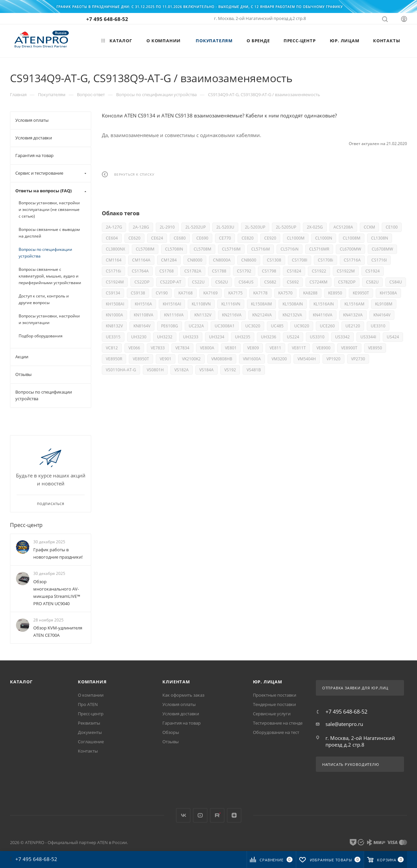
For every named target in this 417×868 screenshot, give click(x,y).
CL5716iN (290, 249)
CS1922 (319, 271)
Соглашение (91, 742)
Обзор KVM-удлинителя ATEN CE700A (58, 631)
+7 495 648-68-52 (107, 19)
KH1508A (388, 293)
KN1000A (114, 315)
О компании (91, 695)
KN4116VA (323, 315)
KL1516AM (354, 304)
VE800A (207, 348)
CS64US (246, 282)
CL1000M (296, 238)
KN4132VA (353, 315)
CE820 (248, 238)
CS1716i (113, 271)
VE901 (166, 359)
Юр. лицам (268, 682)
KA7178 (260, 293)
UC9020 (302, 326)
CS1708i (325, 260)
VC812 (112, 348)
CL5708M (203, 249)
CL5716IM (231, 249)
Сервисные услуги (272, 714)
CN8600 (249, 260)
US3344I (368, 337)
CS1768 (167, 271)
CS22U (198, 282)
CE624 (157, 238)
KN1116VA (174, 315)
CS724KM (318, 282)
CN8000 (195, 260)
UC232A (196, 326)
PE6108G (170, 326)
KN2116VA (232, 315)
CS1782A (193, 271)
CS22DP (142, 282)
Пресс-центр (26, 525)
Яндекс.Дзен (234, 815)
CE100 (392, 227)
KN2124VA (262, 315)
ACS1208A (343, 227)
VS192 (230, 370)
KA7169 (210, 293)
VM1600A (252, 359)
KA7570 (285, 293)
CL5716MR (319, 249)
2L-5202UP (196, 227)
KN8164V (142, 326)
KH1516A (143, 304)
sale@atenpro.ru (344, 724)
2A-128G (141, 227)
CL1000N (324, 238)
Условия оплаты (179, 704)
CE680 (180, 238)
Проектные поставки (275, 695)
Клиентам (176, 682)
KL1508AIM (261, 304)
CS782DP (347, 282)
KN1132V (203, 315)
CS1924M (115, 282)
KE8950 (335, 293)
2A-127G (114, 227)
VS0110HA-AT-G (121, 370)
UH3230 (139, 337)
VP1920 (333, 359)
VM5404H (307, 359)
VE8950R (114, 359)
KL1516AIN (324, 304)
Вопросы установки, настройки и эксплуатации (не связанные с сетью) (49, 209)
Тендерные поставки (274, 704)
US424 (393, 337)
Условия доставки (181, 714)
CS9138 (138, 293)
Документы (90, 732)
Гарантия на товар (182, 723)
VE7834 (182, 348)
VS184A (207, 370)
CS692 (293, 282)
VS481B (254, 370)
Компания (92, 682)
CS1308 (274, 260)
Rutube (217, 815)
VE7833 (158, 348)
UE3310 (378, 326)
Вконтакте (183, 815)
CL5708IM (145, 249)
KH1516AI (172, 304)
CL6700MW (350, 249)
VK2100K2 (191, 359)
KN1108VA (144, 315)
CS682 (270, 282)
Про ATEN (88, 704)
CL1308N (380, 238)
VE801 (231, 348)
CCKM (369, 227)
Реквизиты (89, 723)
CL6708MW (382, 249)
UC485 (277, 326)
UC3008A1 (225, 326)
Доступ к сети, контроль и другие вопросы (44, 299)
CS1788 (219, 271)
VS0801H (155, 370)
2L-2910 (167, 227)
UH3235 (243, 337)
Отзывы (171, 742)
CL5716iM (261, 249)
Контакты (88, 751)
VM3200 (279, 359)
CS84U (396, 282)
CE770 (225, 238)
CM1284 (169, 260)
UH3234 (217, 337)
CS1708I (300, 260)
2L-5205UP (286, 227)
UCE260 (327, 326)
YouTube (200, 815)
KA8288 (310, 293)
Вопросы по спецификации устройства (45, 253)
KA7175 (235, 293)
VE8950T (141, 359)
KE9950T (361, 293)
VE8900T (349, 348)
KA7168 (186, 293)
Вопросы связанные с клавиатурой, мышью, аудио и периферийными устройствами (50, 276)
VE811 (275, 348)
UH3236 (269, 337)
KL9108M (384, 304)
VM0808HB (222, 359)
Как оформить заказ (183, 695)
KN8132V (114, 326)
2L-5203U (225, 227)
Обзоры (171, 732)
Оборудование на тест (276, 732)
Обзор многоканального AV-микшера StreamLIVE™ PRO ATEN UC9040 (57, 593)
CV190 (162, 293)
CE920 (270, 238)
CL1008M (352, 238)
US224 (293, 337)
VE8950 (375, 348)
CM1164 (114, 260)
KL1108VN (201, 304)
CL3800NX (115, 249)
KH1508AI (115, 304)
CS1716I (379, 260)
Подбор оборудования (41, 336)
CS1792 (244, 271)
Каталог (21, 682)
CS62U (222, 282)
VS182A (182, 370)
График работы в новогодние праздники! (58, 553)
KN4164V (382, 315)
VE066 (134, 348)
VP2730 (358, 359)
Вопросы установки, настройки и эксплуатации (49, 319)
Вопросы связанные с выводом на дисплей (49, 233)
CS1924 (373, 271)
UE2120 (353, 326)
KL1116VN (231, 304)
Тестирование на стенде (278, 723)
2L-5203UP (255, 227)
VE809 (253, 348)
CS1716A (352, 260)
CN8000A (222, 260)
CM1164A (141, 260)
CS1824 (294, 271)
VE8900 (323, 348)
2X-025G (315, 227)
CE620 (134, 238)
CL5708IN (174, 249)
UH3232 (165, 337)
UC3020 (253, 326)
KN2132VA (292, 315)
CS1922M (346, 271)
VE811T (299, 348)
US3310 (317, 337)
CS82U (372, 282)
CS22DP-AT (171, 282)
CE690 (202, 238)
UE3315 (113, 337)
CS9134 (113, 293)
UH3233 (191, 337)
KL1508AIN (293, 304)
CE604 (112, 238)
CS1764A (140, 271)
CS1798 (269, 271)
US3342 (342, 337)
